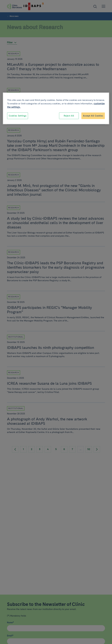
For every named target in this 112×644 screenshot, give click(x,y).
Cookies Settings (18, 116)
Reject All (69, 116)
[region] (56, 108)
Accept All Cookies (93, 116)
